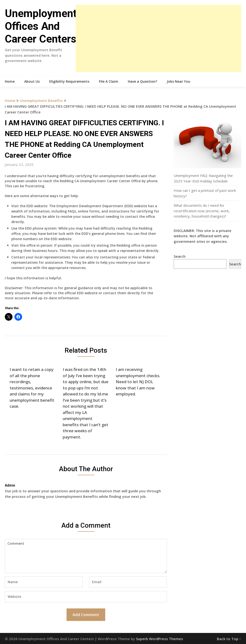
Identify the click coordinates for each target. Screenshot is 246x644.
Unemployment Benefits (41, 100)
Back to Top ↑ (229, 639)
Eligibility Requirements (69, 81)
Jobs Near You (178, 81)
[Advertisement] (158, 38)
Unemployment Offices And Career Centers (41, 26)
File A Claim (109, 81)
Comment (86, 556)
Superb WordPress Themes (160, 639)
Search (180, 256)
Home (10, 81)
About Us (32, 81)
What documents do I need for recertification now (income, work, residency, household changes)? (202, 211)
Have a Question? (142, 81)
